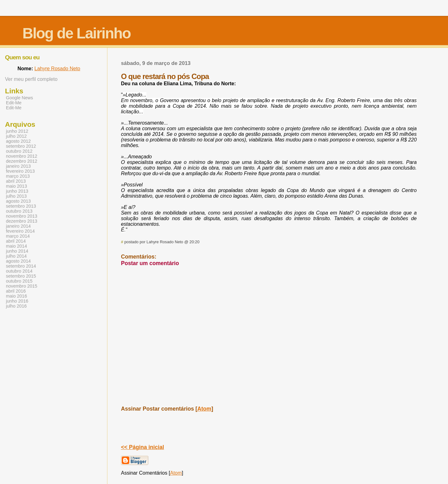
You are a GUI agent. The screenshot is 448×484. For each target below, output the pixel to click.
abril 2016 (16, 291)
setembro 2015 (21, 276)
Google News (20, 98)
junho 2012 (17, 131)
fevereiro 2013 (20, 171)
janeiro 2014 (18, 226)
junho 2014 (17, 251)
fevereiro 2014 (20, 231)
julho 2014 (16, 256)
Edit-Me (14, 103)
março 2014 (18, 236)
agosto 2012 (18, 141)
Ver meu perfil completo (31, 79)
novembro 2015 (22, 286)
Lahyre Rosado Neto (57, 69)
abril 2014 (16, 241)
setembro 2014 (21, 266)
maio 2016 (16, 296)
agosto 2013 (18, 201)
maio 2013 (16, 186)
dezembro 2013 (22, 221)
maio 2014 (16, 246)
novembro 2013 (22, 216)
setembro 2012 (21, 146)
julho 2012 (16, 136)
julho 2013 (16, 196)
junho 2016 (17, 301)
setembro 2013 (21, 206)
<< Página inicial (142, 447)
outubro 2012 (19, 151)
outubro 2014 (19, 271)
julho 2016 (16, 306)
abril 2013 (16, 181)
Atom (204, 409)
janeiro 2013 (18, 166)
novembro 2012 (22, 156)
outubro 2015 (19, 281)
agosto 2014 (18, 261)
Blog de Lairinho (77, 33)
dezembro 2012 (22, 161)
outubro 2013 (19, 211)
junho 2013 (17, 191)
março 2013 (18, 176)
